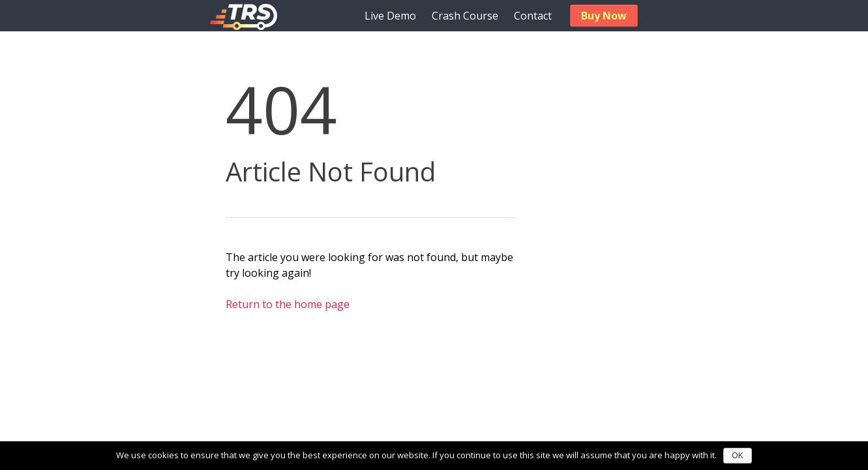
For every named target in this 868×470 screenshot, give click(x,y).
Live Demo (390, 16)
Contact (533, 16)
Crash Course (465, 16)
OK (737, 456)
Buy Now (604, 16)
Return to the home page (288, 304)
